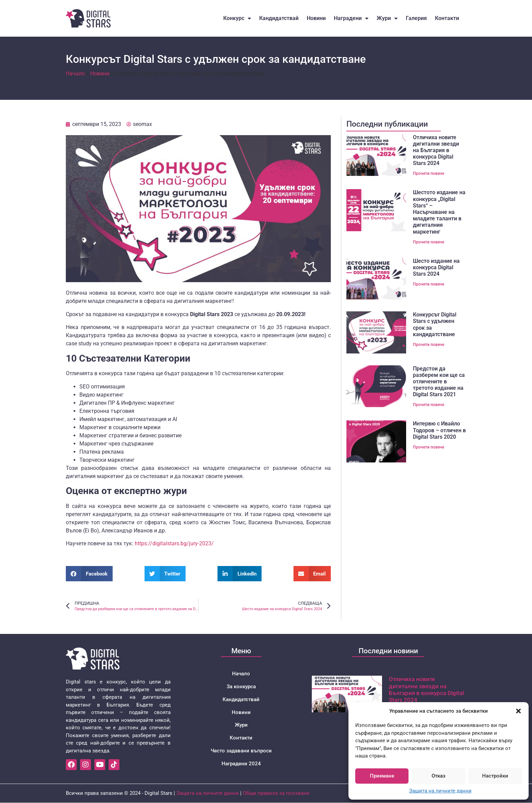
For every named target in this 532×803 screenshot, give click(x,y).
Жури (387, 18)
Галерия (416, 18)
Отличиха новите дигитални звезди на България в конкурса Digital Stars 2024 (436, 150)
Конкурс (237, 18)
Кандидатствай (279, 18)
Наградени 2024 (241, 764)
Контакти (447, 18)
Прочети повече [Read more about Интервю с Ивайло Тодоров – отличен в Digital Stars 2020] (429, 447)
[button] (518, 711)
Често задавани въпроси (241, 751)
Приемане (382, 776)
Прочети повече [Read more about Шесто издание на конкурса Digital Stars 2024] (429, 284)
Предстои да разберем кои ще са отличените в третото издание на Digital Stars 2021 (439, 382)
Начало (75, 74)
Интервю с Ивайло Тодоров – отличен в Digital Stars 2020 (439, 430)
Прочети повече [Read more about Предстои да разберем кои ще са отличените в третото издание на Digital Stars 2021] (429, 405)
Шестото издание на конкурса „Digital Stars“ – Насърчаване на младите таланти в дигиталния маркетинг (439, 212)
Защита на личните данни (440, 791)
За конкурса (241, 687)
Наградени (351, 18)
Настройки (495, 776)
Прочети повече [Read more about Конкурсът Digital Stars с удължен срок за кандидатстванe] (429, 345)
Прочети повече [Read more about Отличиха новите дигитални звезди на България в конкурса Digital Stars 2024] (429, 174)
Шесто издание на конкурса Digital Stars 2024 (436, 267)
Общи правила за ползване (276, 793)
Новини (316, 18)
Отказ (439, 776)
